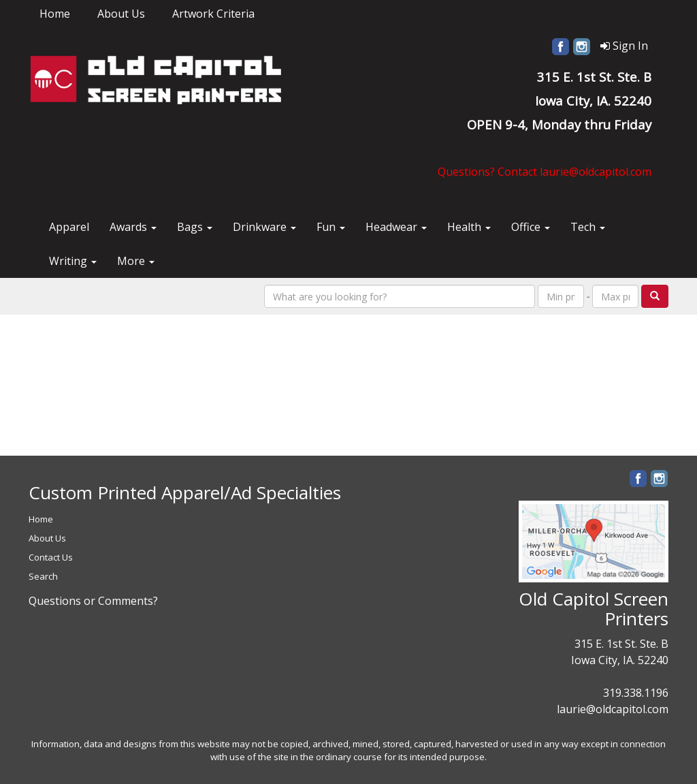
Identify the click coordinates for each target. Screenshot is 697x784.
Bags (195, 227)
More (136, 261)
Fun (331, 227)
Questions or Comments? (93, 601)
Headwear (396, 227)
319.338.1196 (636, 693)
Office (531, 227)
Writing (73, 261)
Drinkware (264, 227)
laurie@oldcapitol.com (613, 709)
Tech (588, 227)
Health (469, 227)
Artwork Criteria (213, 14)
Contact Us (51, 557)
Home (55, 14)
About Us (121, 14)
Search (43, 576)
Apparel (69, 227)
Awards (133, 227)
